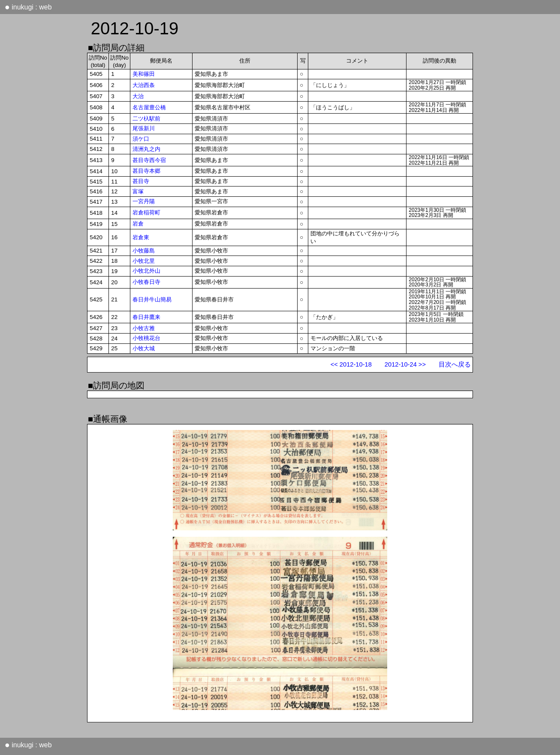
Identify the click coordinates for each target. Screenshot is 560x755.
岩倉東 (141, 237)
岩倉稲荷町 (146, 212)
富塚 (138, 191)
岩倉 (138, 224)
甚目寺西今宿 (149, 160)
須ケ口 (141, 139)
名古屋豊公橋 (149, 107)
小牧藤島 (144, 251)
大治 (138, 96)
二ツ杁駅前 (146, 119)
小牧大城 (144, 348)
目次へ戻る (455, 364)
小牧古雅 (144, 328)
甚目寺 (141, 181)
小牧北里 (144, 261)
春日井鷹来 (146, 317)
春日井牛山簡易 (152, 299)
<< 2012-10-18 (351, 364)
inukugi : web (28, 7)
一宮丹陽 (144, 201)
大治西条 (144, 85)
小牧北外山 (146, 271)
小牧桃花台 (146, 338)
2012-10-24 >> (405, 364)
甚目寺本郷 (146, 171)
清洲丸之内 (146, 149)
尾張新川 (144, 128)
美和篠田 (144, 74)
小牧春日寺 (146, 282)
